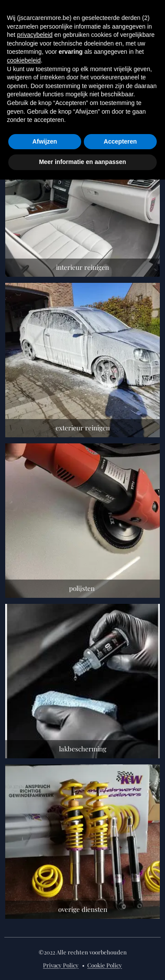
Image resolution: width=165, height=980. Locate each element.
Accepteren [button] (120, 141)
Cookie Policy (105, 965)
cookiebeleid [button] (24, 60)
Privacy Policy (61, 965)
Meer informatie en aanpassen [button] (83, 162)
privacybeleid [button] (35, 35)
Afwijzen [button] (45, 141)
